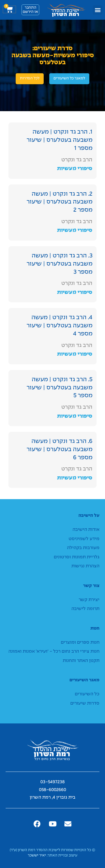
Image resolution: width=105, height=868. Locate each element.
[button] (98, 10)
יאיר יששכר (37, 856)
